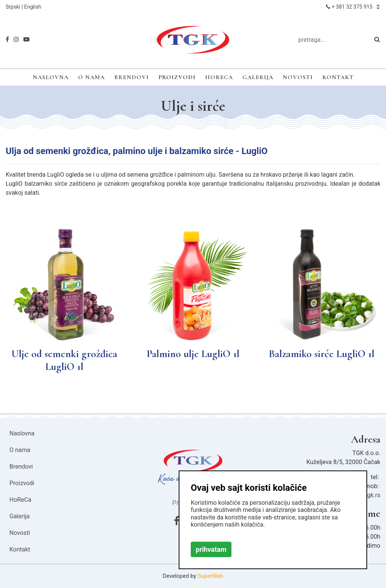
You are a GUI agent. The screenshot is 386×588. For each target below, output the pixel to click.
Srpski (13, 7)
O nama (91, 77)
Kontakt (338, 77)
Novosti (298, 77)
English (33, 7)
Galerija (258, 77)
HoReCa (219, 77)
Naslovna (51, 77)
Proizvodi (177, 77)
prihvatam (211, 549)
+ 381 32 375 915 (352, 7)
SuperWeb (210, 576)
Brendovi (132, 77)
